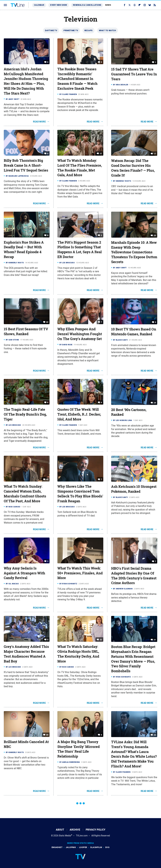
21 (101, 154)
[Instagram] (145, 5)
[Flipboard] (140, 5)
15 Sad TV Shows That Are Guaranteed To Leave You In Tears (134, 74)
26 (155, 735)
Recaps (88, 30)
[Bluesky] (150, 5)
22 (47, 322)
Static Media (65, 836)
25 (155, 235)
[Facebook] (125, 5)
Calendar (39, 5)
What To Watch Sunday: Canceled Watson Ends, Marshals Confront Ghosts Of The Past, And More (25, 494)
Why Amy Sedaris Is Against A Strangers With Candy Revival (24, 573)
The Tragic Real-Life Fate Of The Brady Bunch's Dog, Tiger (25, 414)
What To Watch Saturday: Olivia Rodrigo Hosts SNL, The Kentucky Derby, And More (78, 654)
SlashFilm (96, 847)
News (108, 5)
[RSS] (155, 5)
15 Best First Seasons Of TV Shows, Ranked (26, 331)
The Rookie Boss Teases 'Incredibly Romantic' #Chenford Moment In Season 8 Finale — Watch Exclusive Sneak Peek (77, 79)
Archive (75, 830)
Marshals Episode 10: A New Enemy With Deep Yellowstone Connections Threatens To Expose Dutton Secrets (134, 252)
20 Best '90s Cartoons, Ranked (129, 412)
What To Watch (107, 30)
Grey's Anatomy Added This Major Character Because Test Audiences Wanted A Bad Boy (26, 654)
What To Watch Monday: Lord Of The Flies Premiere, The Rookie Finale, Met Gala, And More (80, 168)
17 (155, 154)
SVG (107, 847)
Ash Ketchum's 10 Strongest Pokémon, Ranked (134, 489)
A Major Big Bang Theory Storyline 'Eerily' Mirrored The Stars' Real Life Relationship (79, 749)
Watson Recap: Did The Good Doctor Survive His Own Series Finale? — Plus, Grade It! (133, 168)
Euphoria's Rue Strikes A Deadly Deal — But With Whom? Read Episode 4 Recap (24, 250)
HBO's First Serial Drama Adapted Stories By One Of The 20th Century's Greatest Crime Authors (134, 576)
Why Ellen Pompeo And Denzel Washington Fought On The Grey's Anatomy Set (80, 334)
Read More (39, 122)
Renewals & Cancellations (87, 5)
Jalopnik (71, 847)
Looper (83, 847)
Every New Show (59, 5)
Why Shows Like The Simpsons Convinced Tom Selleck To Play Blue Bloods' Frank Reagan (80, 494)
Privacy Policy (96, 830)
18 (101, 561)
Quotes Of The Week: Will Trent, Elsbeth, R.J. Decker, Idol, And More (79, 414)
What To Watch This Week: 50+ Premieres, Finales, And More (80, 573)
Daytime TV (51, 30)
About (60, 830)
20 (155, 480)
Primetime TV (71, 30)
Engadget (57, 847)
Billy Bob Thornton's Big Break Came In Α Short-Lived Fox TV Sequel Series (26, 165)
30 (47, 735)
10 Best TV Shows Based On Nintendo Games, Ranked (134, 332)
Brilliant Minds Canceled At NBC (26, 744)
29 (155, 403)
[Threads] (135, 5)
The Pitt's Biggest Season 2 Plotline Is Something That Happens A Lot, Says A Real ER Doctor (80, 250)
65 (47, 479)
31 (155, 640)
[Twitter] (130, 5)
